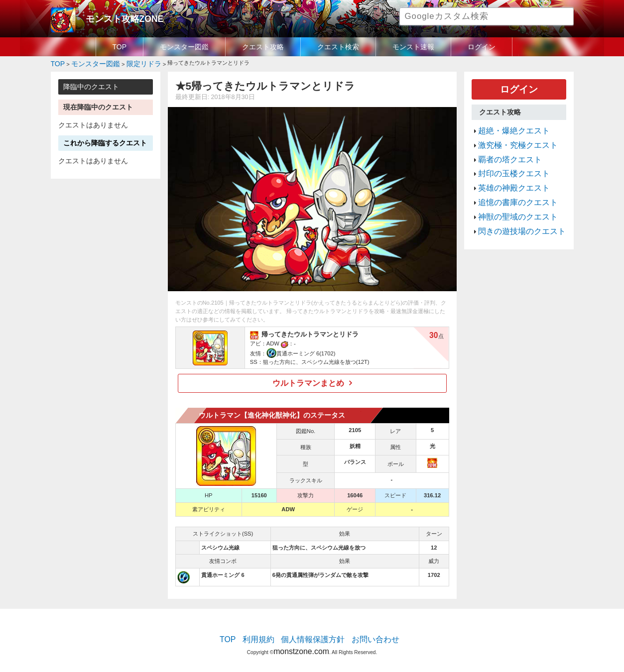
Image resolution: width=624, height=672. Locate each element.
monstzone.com (301, 643)
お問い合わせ (365, 635)
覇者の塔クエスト (504, 148)
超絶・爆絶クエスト (507, 124)
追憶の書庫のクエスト (510, 184)
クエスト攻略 (263, 47)
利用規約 (267, 635)
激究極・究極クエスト (510, 136)
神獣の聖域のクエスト (510, 196)
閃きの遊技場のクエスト (514, 208)
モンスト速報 (413, 47)
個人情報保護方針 (313, 635)
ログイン (482, 47)
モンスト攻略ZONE (116, 17)
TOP (120, 47)
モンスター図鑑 (184, 47)
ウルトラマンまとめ (309, 380)
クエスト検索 (338, 47)
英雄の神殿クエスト (507, 172)
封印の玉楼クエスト (507, 160)
